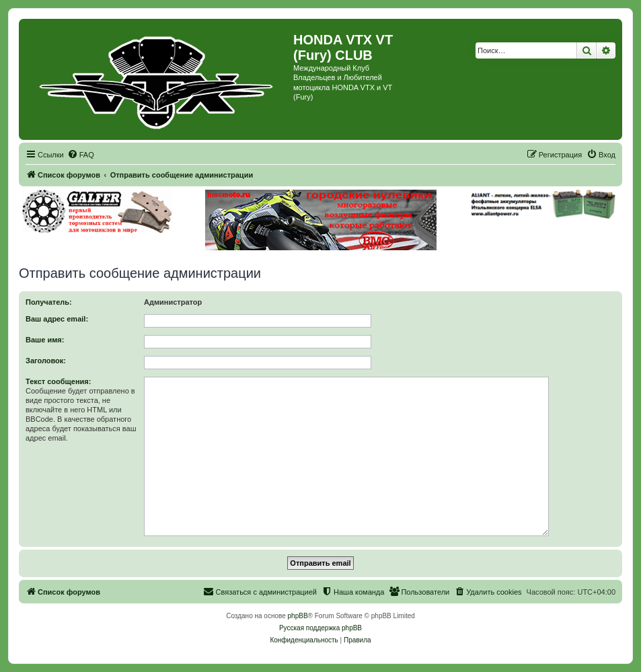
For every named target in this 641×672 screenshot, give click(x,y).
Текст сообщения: (58, 381)
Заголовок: (46, 361)
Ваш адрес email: (57, 319)
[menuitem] (81, 155)
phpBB (298, 616)
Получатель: (49, 302)
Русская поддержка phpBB (320, 628)
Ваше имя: (45, 340)
